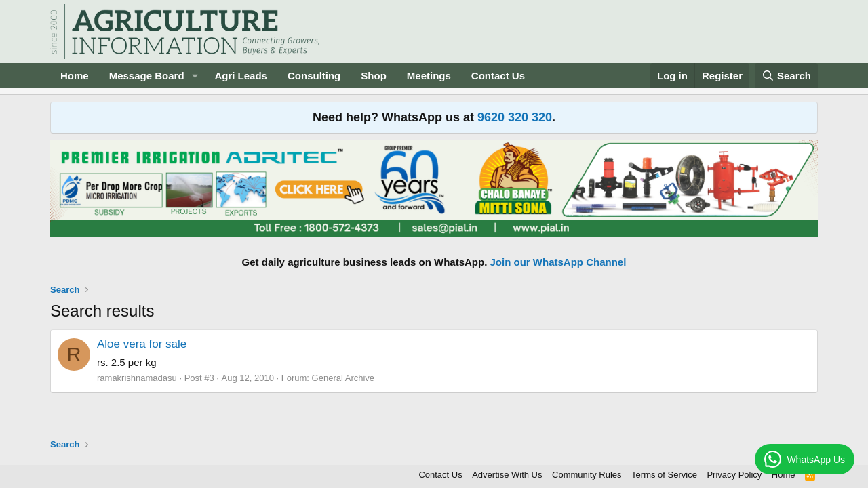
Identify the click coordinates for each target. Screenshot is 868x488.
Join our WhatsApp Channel (558, 262)
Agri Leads (241, 76)
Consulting (314, 76)
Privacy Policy (734, 475)
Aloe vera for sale (142, 344)
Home (75, 76)
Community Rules (587, 475)
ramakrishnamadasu (137, 378)
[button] (195, 76)
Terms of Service (664, 475)
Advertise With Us (507, 475)
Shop (374, 76)
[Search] (787, 76)
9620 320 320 (515, 117)
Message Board (147, 76)
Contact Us (498, 76)
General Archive (343, 378)
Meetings (429, 76)
